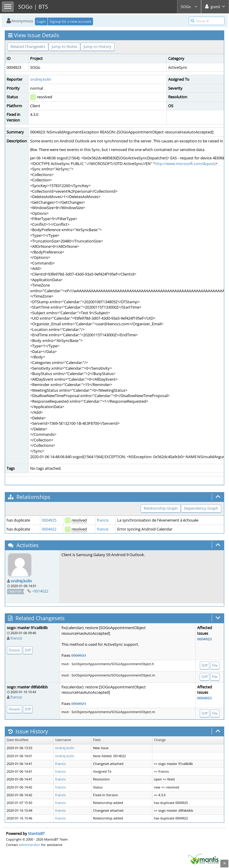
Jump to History (98, 46)
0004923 (79, 655)
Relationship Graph (161, 508)
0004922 (49, 529)
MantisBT (36, 833)
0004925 (49, 520)
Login (41, 21)
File (215, 665)
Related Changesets (28, 46)
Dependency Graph (201, 508)
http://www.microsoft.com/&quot (184, 164)
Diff (28, 650)
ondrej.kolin (41, 79)
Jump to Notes (64, 46)
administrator (30, 845)
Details (14, 650)
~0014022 (40, 591)
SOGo (189, 7)
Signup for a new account (70, 21)
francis (103, 520)
